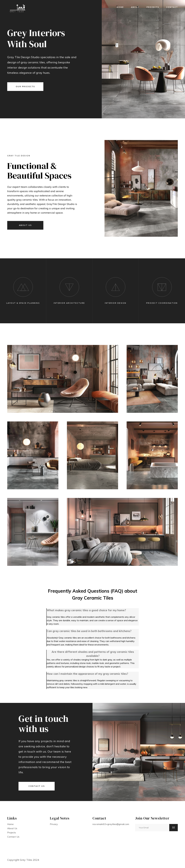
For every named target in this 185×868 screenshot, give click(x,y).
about (135, 7)
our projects (25, 87)
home (120, 7)
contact (172, 7)
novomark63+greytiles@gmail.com (111, 824)
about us (25, 225)
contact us (37, 786)
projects (153, 7)
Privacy (54, 824)
